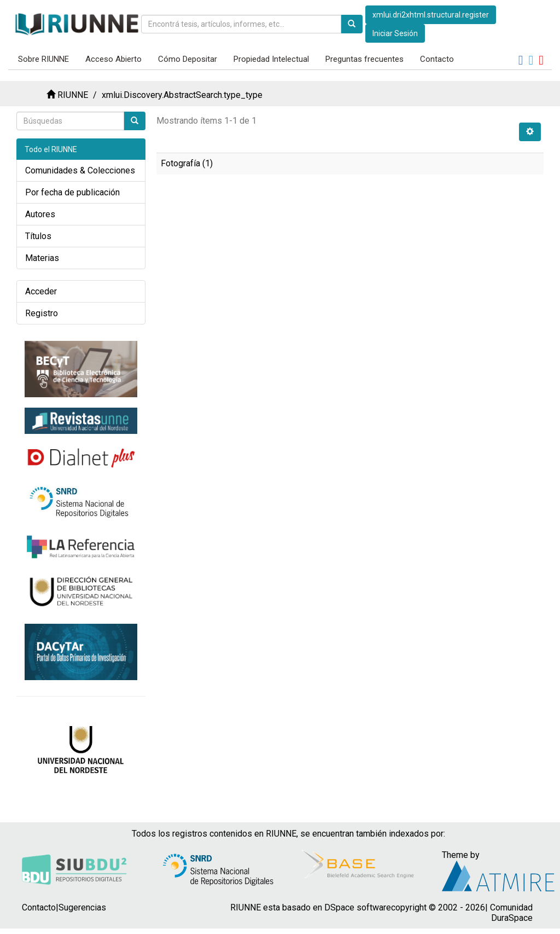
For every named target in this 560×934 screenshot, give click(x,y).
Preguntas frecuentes (364, 59)
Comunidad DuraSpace (511, 913)
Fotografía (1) (187, 163)
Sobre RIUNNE (43, 59)
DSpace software (358, 907)
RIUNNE (73, 95)
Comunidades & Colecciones (80, 170)
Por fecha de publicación (72, 192)
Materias (42, 258)
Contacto (437, 59)
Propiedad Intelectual (271, 59)
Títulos (38, 236)
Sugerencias (82, 907)
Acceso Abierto (113, 59)
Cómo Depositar (188, 59)
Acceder (41, 291)
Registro (42, 313)
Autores (40, 214)
